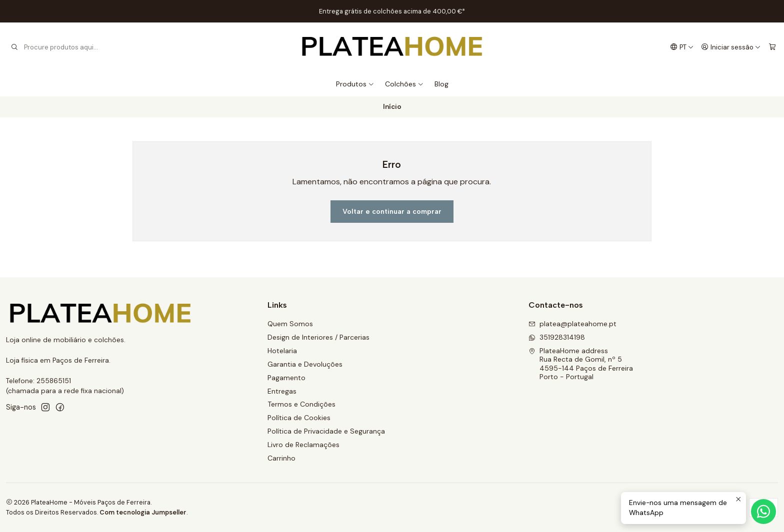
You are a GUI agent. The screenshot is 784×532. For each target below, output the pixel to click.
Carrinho (281, 458)
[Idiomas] (682, 47)
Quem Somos (290, 324)
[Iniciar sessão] (731, 47)
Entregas (282, 391)
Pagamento (286, 378)
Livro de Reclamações (303, 445)
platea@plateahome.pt (572, 324)
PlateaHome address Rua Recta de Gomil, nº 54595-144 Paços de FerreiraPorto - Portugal (581, 364)
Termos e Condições (301, 404)
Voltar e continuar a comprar (392, 212)
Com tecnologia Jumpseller (143, 512)
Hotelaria (282, 351)
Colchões (404, 84)
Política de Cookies (299, 418)
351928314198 (557, 337)
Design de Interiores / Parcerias (318, 337)
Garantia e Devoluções (305, 364)
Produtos (355, 84)
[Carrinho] (772, 47)
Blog (441, 84)
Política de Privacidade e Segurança (326, 431)
